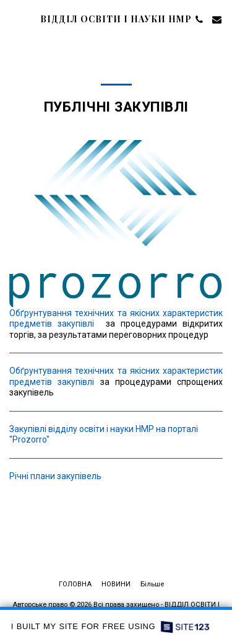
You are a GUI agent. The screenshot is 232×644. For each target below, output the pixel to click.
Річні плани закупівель (55, 476)
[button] (14, 19)
